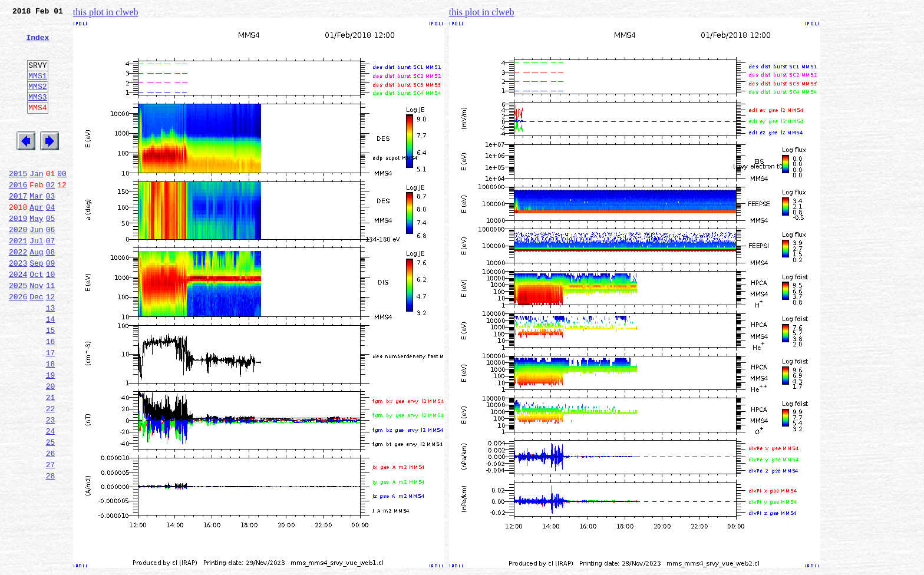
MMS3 (37, 114)
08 (51, 292)
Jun (36, 266)
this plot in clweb (106, 12)
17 (51, 409)
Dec (36, 344)
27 (51, 538)
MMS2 (37, 102)
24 (51, 500)
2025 (18, 331)
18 (51, 422)
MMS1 (37, 90)
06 (51, 266)
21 (51, 461)
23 (51, 487)
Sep (36, 305)
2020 (18, 266)
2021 (18, 279)
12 (51, 344)
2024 (18, 318)
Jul (36, 279)
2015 (18, 201)
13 (51, 357)
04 (51, 240)
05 (51, 253)
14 (51, 370)
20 (51, 448)
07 (51, 279)
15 (51, 383)
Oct (36, 318)
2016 (18, 214)
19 (51, 435)
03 (51, 227)
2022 (18, 292)
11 (51, 331)
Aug (36, 292)
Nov (36, 331)
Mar (36, 227)
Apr (36, 240)
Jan (36, 201)
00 (62, 201)
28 (51, 551)
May (36, 253)
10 (51, 318)
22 (51, 474)
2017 (18, 227)
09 (51, 305)
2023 (18, 305)
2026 (18, 344)
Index (37, 44)
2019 (18, 253)
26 (51, 526)
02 (51, 214)
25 (51, 513)
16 (51, 396)
